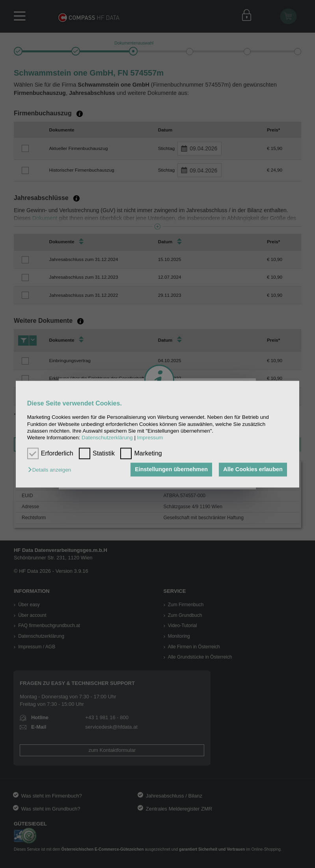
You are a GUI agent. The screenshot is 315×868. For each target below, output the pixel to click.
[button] (51, 470)
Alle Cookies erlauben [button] (253, 470)
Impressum (150, 438)
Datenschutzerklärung (107, 438)
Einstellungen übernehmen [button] (171, 470)
